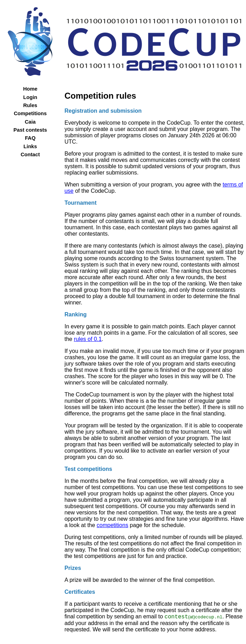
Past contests (30, 130)
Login (30, 97)
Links (30, 146)
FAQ (30, 138)
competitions (112, 525)
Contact (30, 155)
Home (30, 89)
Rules (30, 105)
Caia (30, 122)
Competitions (30, 113)
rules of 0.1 (88, 339)
